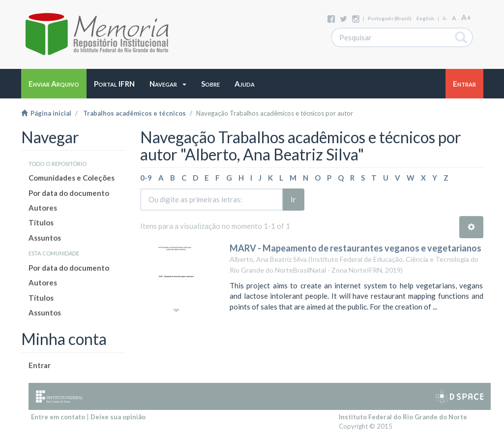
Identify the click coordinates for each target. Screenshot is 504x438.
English (425, 18)
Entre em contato (58, 417)
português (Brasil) (390, 18)
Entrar (40, 365)
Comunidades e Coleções (72, 178)
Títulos (41, 222)
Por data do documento (69, 193)
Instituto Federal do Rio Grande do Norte (403, 417)
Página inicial (46, 113)
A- (445, 18)
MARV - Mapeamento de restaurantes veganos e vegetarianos (356, 248)
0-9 (146, 178)
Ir (293, 199)
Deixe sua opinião (118, 417)
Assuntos (45, 238)
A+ (466, 17)
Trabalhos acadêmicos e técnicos (134, 113)
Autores (43, 208)
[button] (168, 84)
